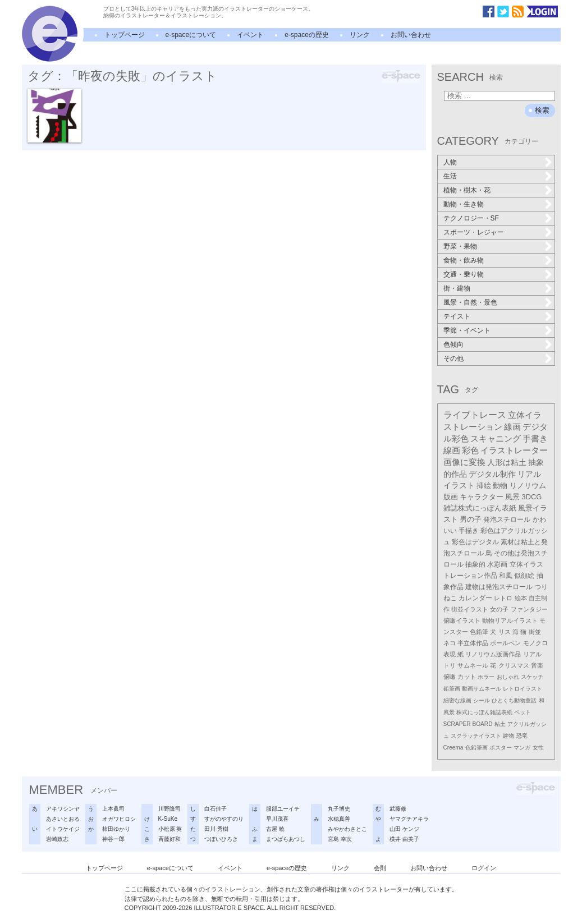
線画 (512, 427)
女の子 (499, 609)
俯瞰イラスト (462, 620)
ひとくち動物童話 (514, 700)
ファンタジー (529, 609)
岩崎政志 (57, 839)
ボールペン (505, 643)
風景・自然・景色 (470, 302)
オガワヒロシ (119, 819)
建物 (508, 736)
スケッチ (532, 677)
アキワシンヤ (63, 809)
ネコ (450, 643)
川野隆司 (169, 809)
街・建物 (457, 288)
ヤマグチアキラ (409, 819)
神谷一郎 (113, 839)
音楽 (537, 665)
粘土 (500, 724)
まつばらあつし (286, 839)
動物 (500, 486)
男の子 (471, 520)
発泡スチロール (507, 520)
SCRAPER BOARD (468, 724)
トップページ (125, 35)
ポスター (501, 748)
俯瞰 (450, 677)
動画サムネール (482, 689)
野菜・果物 (460, 246)
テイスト (457, 316)
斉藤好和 (169, 839)
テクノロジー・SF (471, 218)
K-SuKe (168, 819)
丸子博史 (339, 809)
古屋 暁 (275, 829)
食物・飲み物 (464, 260)
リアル (532, 654)
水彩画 (497, 564)
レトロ (503, 598)
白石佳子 (216, 809)
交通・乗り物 (464, 274)
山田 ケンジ (404, 829)
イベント (250, 35)
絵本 (521, 598)
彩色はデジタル (475, 542)
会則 (380, 868)
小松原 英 (170, 829)
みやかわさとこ (347, 829)
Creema (453, 748)
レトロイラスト (523, 689)
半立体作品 (473, 643)
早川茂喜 (277, 819)
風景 (512, 497)
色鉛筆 (479, 632)
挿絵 (484, 486)
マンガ (522, 748)
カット (467, 677)
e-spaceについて (191, 35)
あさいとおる (63, 819)
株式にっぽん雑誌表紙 (484, 712)
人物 (450, 162)
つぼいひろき (221, 839)
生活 (450, 176)
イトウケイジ (63, 829)
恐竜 (522, 736)
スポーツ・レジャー (474, 232)
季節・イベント (467, 330)
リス (505, 632)
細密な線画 (457, 700)
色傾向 (453, 344)
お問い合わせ (411, 35)
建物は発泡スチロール (499, 587)
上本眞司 (113, 809)
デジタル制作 (492, 474)
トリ (450, 665)
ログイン (484, 868)
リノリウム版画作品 (493, 654)
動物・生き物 (464, 204)
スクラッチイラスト (476, 736)
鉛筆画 (452, 689)
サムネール (473, 665)
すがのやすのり (224, 819)
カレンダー (475, 598)
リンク (360, 35)
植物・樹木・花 (467, 190)
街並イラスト (470, 609)
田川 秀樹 (216, 829)
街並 (535, 632)
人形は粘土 (507, 462)
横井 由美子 (404, 839)
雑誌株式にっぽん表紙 (480, 508)
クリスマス (514, 665)
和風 (506, 576)
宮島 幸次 (340, 839)
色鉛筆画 (476, 748)
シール (482, 700)
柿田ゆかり (116, 829)
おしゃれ (508, 677)
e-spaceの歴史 (307, 35)
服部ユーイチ (283, 809)
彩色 (470, 450)
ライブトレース (475, 415)
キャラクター (482, 497)
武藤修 (398, 809)
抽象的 (475, 564)
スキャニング (496, 439)
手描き (469, 531)
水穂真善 (339, 819)
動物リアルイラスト (510, 620)
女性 (538, 748)
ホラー (486, 677)
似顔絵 (524, 576)
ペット (523, 712)
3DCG (532, 497)
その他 (453, 358)
